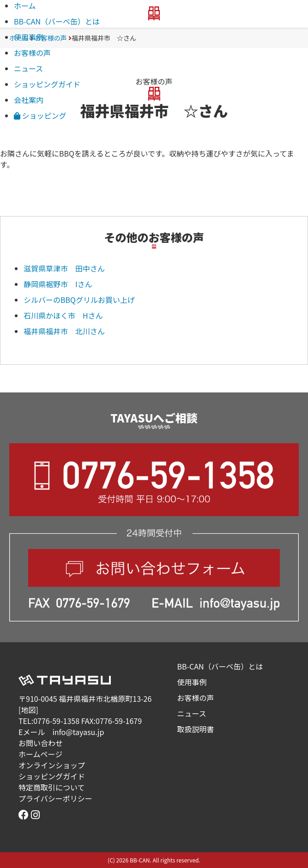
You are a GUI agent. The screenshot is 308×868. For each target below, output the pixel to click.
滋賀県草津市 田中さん (64, 268)
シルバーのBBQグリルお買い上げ (79, 300)
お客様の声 (32, 53)
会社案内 (29, 100)
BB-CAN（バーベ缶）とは (57, 21)
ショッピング (40, 115)
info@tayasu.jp (78, 732)
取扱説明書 (196, 729)
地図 (28, 710)
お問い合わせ (41, 743)
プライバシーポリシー (55, 798)
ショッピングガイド (47, 84)
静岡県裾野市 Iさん (62, 284)
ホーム (25, 6)
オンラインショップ (52, 765)
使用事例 (29, 37)
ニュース (28, 68)
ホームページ (40, 754)
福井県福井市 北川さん (64, 331)
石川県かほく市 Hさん (67, 315)
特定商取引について (52, 787)
